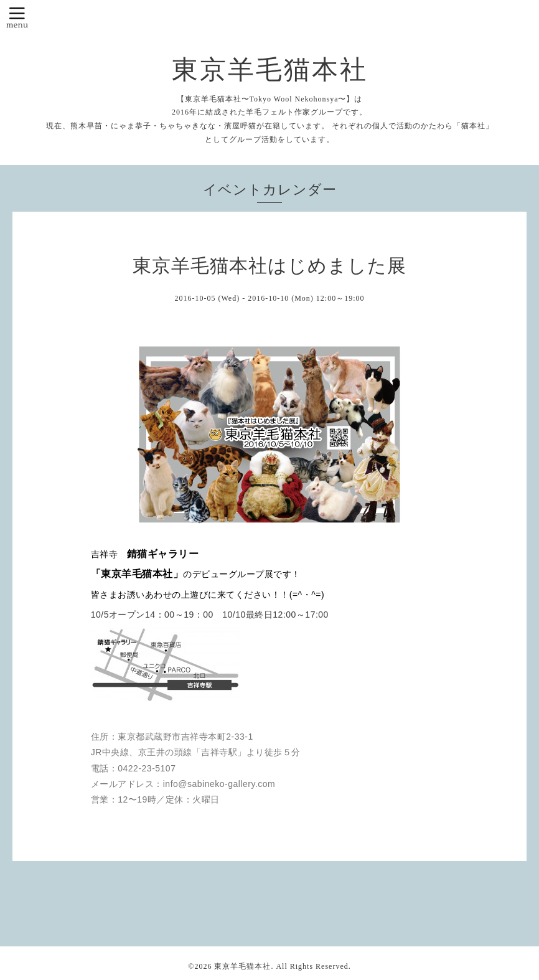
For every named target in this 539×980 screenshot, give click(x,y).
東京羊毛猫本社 (270, 70)
